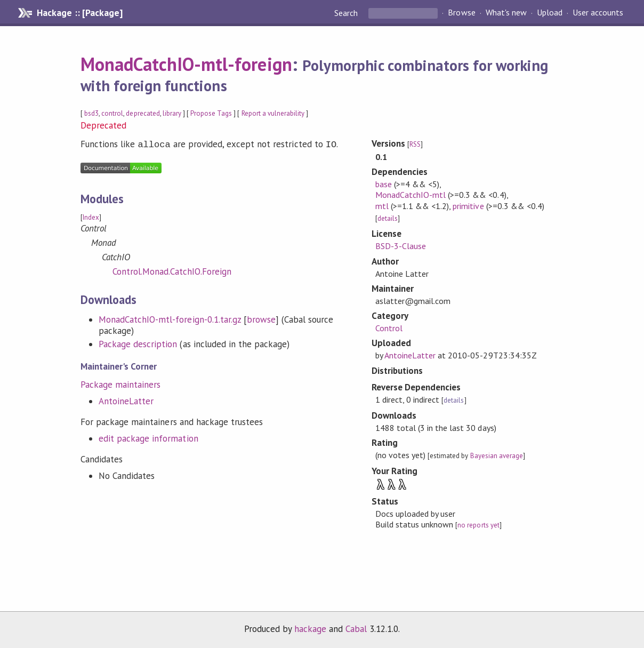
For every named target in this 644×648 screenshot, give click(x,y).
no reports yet (478, 525)
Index (91, 216)
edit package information (148, 437)
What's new (506, 13)
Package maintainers (120, 383)
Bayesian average (497, 456)
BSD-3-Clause (401, 246)
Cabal (356, 629)
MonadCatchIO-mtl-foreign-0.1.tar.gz (170, 318)
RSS (415, 144)
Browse (461, 13)
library (172, 113)
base (384, 184)
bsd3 (91, 113)
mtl (382, 206)
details (388, 218)
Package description (138, 343)
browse (261, 318)
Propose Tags (211, 113)
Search (347, 13)
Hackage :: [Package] (79, 13)
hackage (310, 629)
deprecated (143, 113)
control (112, 113)
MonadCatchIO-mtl (410, 195)
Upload (550, 13)
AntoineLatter (126, 400)
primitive (468, 206)
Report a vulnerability (273, 113)
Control (389, 328)
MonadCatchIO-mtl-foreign (186, 64)
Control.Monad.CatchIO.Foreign (172, 270)
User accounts (598, 13)
